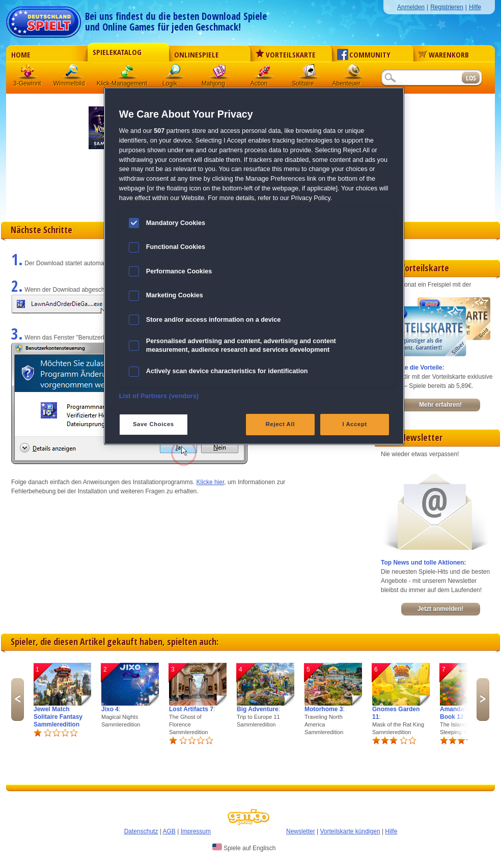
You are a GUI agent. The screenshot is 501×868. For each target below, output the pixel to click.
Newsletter (301, 831)
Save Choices (154, 424)
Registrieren (447, 7)
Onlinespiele (197, 54)
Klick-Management (128, 74)
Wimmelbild (73, 74)
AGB (169, 831)
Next (483, 699)
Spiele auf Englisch (244, 848)
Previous (18, 699)
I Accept (354, 424)
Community (364, 54)
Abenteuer (354, 74)
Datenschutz (141, 831)
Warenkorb (444, 54)
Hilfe (475, 7)
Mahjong (219, 74)
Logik (175, 74)
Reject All (280, 424)
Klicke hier (211, 482)
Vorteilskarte (286, 54)
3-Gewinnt (27, 83)
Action (264, 74)
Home (21, 54)
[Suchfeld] (421, 78)
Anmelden (411, 7)
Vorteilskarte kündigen (350, 831)
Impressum (196, 831)
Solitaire (309, 74)
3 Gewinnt (28, 74)
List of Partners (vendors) (159, 396)
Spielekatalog (117, 52)
